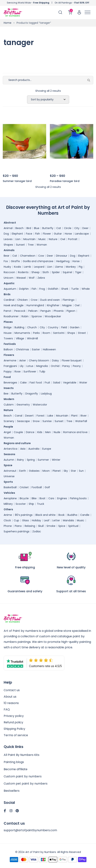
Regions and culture (18, 443)
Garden (75, 327)
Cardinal (9, 300)
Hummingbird (35, 305)
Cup (16, 520)
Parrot (8, 311)
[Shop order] (48, 100)
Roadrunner (11, 316)
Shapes (8, 245)
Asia (23, 449)
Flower (47, 234)
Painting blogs (14, 762)
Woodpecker (53, 316)
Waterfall (81, 421)
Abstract (11, 223)
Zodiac (37, 531)
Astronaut (10, 471)
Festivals (11, 344)
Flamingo (69, 300)
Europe (47, 449)
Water (83, 383)
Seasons (10, 454)
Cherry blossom (39, 360)
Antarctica (10, 449)
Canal (18, 416)
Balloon (8, 349)
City (77, 228)
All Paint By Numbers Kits (22, 755)
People (9, 427)
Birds (8, 294)
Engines (62, 498)
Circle (68, 228)
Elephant (17, 234)
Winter (56, 460)
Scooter (21, 504)
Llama (59, 267)
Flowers (10, 355)
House (8, 333)
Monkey (71, 267)
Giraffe (15, 261)
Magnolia (42, 366)
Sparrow (37, 316)
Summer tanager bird (17, 181)
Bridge (8, 327)
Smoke (51, 526)
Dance (30, 432)
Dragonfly (32, 394)
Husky (7, 267)
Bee (6, 394)
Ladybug (46, 394)
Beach (19, 228)
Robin (25, 316)
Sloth (46, 272)
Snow (36, 421)
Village (20, 338)
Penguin (46, 311)
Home (8, 23)
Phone (8, 526)
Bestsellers (12, 791)
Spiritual (73, 526)
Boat (42, 498)
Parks (36, 333)
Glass (25, 520)
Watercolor (40, 405)
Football (37, 487)
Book (62, 515)
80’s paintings (24, 515)
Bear (7, 256)
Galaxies (34, 471)
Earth (23, 471)
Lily (22, 366)
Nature (53, 239)
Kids (40, 432)
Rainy (21, 460)
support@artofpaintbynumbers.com (30, 830)
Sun (81, 471)
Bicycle (24, 498)
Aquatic (10, 283)
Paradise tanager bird (65, 181)
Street (82, 333)
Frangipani (10, 366)
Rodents (23, 272)
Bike (34, 498)
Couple (18, 432)
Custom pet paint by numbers (26, 784)
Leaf (47, 520)
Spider (56, 272)
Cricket (24, 487)
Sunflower (30, 372)
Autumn (9, 460)
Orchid (55, 366)
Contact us (12, 690)
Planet (57, 471)
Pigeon (71, 311)
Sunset (20, 245)
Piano (18, 526)
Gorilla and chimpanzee (38, 261)
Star (73, 471)
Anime (8, 515)
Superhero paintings (17, 531)
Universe (9, 476)
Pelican (33, 311)
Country (53, 327)
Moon (46, 471)
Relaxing (30, 526)
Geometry (23, 405)
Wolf (32, 278)
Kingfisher (53, 305)
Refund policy (13, 722)
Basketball (10, 487)
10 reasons (11, 703)
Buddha (72, 515)
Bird (29, 228)
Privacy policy (14, 716)
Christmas (22, 349)
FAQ (7, 709)
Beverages (10, 383)
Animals (10, 250)
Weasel (21, 278)
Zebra (41, 278)
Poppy (8, 372)
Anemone (10, 360)
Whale (86, 289)
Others (9, 509)
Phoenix (59, 311)
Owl (63, 239)
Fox (6, 261)
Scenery (9, 421)
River (84, 416)
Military (8, 504)
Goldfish (53, 289)
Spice (62, 526)
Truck (41, 504)
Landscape (82, 234)
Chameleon (28, 256)
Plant (74, 416)
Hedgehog (63, 261)
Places (9, 322)
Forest (41, 416)
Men (48, 432)
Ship (31, 504)
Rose (18, 372)
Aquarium (10, 289)
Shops (71, 333)
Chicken (23, 300)
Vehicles (10, 493)
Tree (31, 245)
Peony (77, 366)
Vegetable (70, 383)
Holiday (36, 520)
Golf (47, 487)
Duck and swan (50, 300)
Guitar (58, 234)
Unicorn (9, 278)
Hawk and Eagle (14, 305)
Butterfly (48, 228)
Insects (10, 388)
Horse (68, 234)
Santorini (59, 333)
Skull (41, 526)
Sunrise (47, 421)
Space (9, 465)
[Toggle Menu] (88, 12)
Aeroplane (10, 498)
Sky (66, 471)
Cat (59, 228)
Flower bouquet (72, 360)
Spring (31, 460)
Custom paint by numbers (23, 776)
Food (8, 377)
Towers (8, 338)
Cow (41, 256)
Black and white (46, 515)
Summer (43, 460)
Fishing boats (78, 498)
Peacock (20, 311)
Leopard (39, 267)
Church (32, 327)
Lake (50, 416)
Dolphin (24, 289)
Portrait (73, 239)
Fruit (47, 383)
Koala (17, 267)
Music (42, 239)
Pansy (66, 366)
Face (29, 234)
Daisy (55, 360)
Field (64, 327)
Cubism (9, 405)
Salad (57, 383)
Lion (18, 239)
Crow (34, 300)
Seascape (23, 421)
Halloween (49, 349)
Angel (7, 432)
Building (19, 327)
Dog (6, 234)
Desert (29, 416)
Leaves (8, 239)
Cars (51, 498)
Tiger (78, 272)
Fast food (36, 383)
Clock (7, 520)
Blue (37, 228)
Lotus (30, 366)
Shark (65, 289)
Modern (10, 399)
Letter (56, 520)
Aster (23, 360)
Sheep (35, 272)
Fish (38, 234)
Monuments (22, 333)
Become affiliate (16, 769)
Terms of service (16, 735)
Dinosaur (62, 256)
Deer (85, 228)
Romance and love (75, 432)
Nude (57, 432)
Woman (42, 245)
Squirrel (67, 272)
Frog (42, 289)
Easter (36, 349)
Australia (34, 449)
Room (46, 333)
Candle (85, 515)
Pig (81, 267)
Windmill (32, 338)
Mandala (68, 520)
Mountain (29, 239)
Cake (23, 383)
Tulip (42, 372)
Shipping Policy (14, 729)
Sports (9, 482)
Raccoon (9, 272)
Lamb (27, 267)
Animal (8, 228)
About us (10, 697)
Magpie (67, 305)
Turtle (75, 289)
